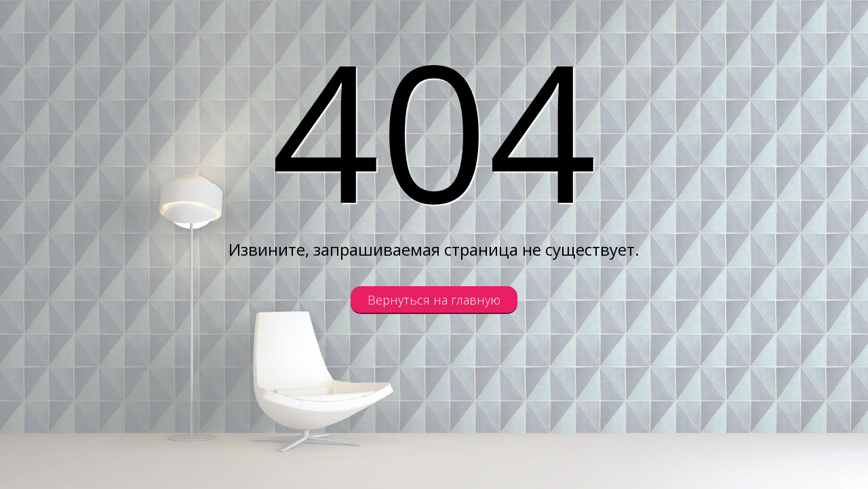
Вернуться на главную (434, 300)
